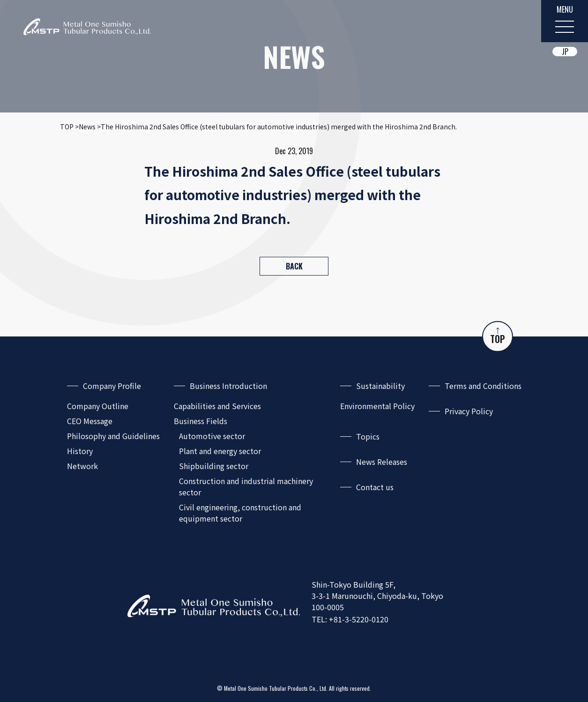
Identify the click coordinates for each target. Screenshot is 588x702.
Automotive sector (212, 436)
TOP (498, 337)
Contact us (375, 487)
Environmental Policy (377, 406)
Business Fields (201, 421)
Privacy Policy (469, 411)
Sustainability (380, 386)
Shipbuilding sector (214, 466)
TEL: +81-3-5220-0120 (350, 619)
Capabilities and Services (217, 406)
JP (565, 52)
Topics (368, 436)
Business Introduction (228, 386)
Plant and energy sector (220, 451)
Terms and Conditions (483, 386)
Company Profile (112, 386)
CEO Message (90, 421)
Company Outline (98, 406)
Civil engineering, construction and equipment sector (240, 513)
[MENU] (565, 21)
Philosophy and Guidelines (113, 436)
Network (82, 466)
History (80, 451)
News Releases (382, 462)
